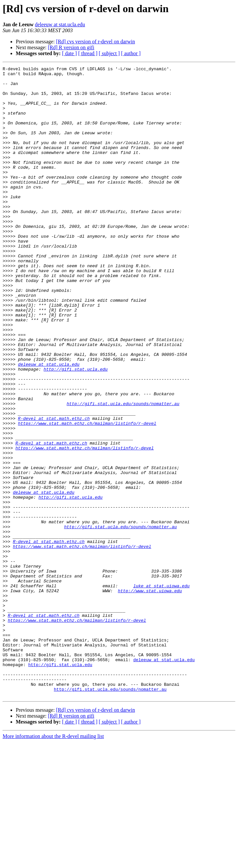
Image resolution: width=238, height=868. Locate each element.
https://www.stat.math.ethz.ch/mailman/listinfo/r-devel (87, 495)
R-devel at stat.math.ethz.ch (54, 489)
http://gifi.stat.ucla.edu (76, 430)
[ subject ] (109, 53)
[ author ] (131, 53)
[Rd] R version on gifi (71, 47)
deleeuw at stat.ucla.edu (60, 24)
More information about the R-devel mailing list (53, 862)
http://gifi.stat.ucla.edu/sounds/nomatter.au (123, 471)
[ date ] (69, 53)
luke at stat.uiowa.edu (162, 690)
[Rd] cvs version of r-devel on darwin (96, 42)
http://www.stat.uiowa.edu (150, 696)
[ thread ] (88, 53)
